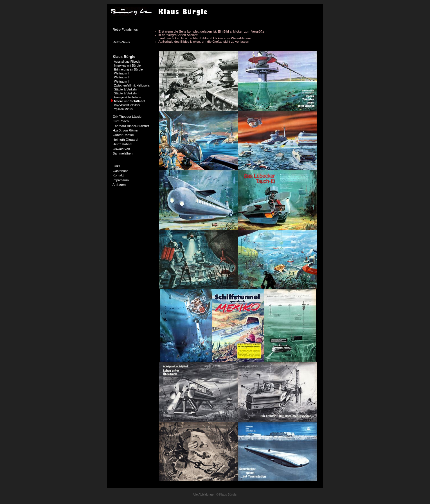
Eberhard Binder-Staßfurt (131, 126)
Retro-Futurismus (125, 29)
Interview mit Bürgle (128, 65)
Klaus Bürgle (124, 57)
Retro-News (121, 42)
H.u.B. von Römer (126, 130)
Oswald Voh (121, 149)
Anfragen (119, 185)
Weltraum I (121, 73)
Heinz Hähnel (122, 144)
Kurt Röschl (121, 121)
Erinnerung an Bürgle (129, 69)
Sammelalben (123, 153)
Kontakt (118, 175)
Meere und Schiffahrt (130, 101)
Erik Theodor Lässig (127, 117)
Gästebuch (121, 171)
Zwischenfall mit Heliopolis (132, 85)
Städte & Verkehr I (127, 89)
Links (117, 166)
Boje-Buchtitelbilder (127, 105)
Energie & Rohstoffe (128, 97)
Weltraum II (122, 77)
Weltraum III (122, 81)
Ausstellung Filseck (127, 62)
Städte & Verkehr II (127, 93)
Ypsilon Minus (123, 109)
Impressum (121, 180)
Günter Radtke (123, 135)
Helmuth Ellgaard (125, 140)
